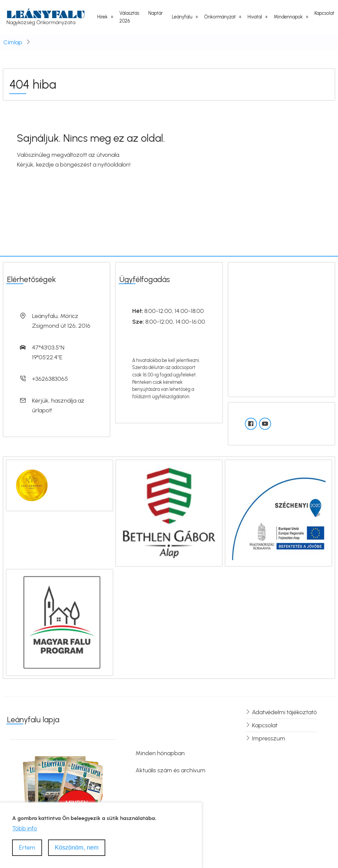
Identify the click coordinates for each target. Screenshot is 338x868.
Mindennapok (288, 17)
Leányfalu (46, 14)
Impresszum (269, 738)
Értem (27, 848)
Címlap (13, 42)
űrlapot (42, 410)
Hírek (102, 17)
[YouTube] (265, 424)
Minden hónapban (160, 753)
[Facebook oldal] (251, 424)
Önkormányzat (220, 17)
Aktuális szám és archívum (171, 770)
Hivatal (255, 17)
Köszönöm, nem (77, 848)
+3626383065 (50, 379)
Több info (25, 828)
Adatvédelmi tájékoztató (284, 712)
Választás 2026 (129, 17)
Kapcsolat (324, 13)
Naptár (156, 13)
